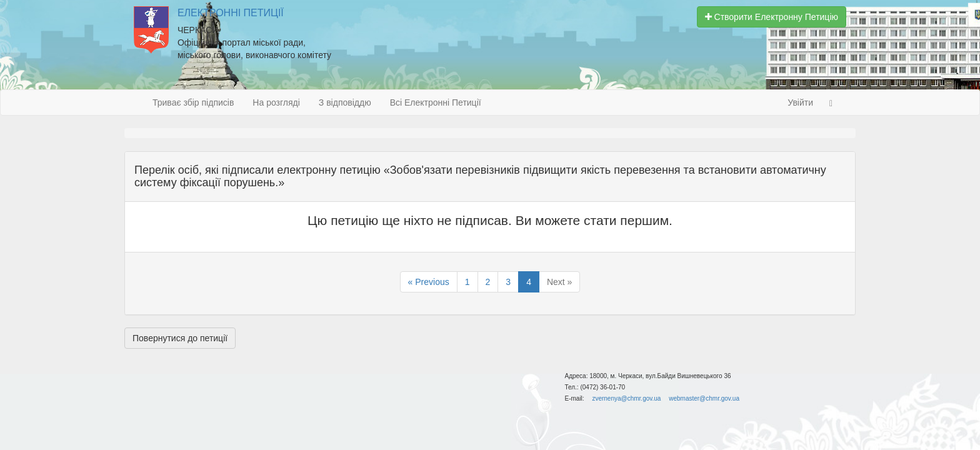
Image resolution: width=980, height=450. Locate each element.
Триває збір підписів (193, 102)
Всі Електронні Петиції (436, 102)
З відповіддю (345, 102)
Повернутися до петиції (180, 338)
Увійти (800, 102)
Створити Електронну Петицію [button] (772, 17)
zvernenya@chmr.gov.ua (626, 398)
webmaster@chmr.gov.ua (704, 398)
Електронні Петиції (231, 13)
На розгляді (276, 102)
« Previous (429, 282)
